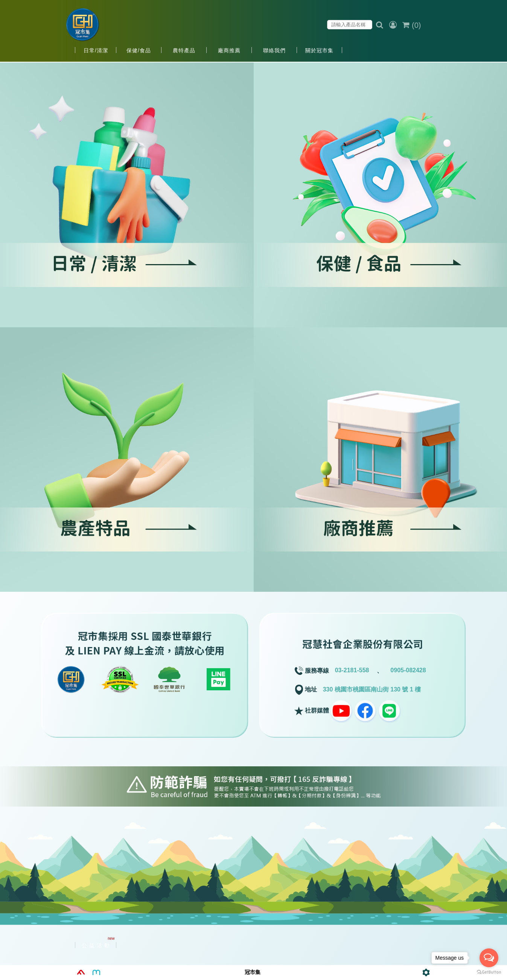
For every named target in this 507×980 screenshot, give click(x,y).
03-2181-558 (352, 670)
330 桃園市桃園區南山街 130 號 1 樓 (372, 689)
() (412, 25)
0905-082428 (408, 670)
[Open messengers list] (489, 958)
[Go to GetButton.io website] (489, 972)
